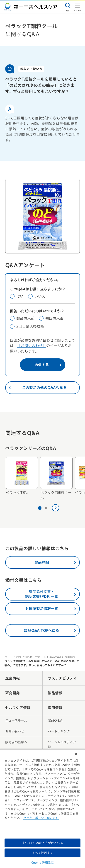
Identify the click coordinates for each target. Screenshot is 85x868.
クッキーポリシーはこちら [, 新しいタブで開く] (41, 818)
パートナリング (59, 731)
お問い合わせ (15, 731)
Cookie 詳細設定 (42, 863)
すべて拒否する (42, 853)
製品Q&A (55, 657)
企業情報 (12, 678)
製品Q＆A (55, 720)
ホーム (9, 657)
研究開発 (12, 693)
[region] (42, 808)
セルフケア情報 (18, 708)
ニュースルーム (16, 720)
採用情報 (55, 708)
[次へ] (56, 508)
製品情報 (55, 693)
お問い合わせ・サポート (31, 657)
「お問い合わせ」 (32, 346)
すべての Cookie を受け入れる (42, 843)
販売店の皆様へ (16, 742)
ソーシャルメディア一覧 (63, 745)
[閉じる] (76, 754)
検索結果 (70, 657)
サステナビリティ (62, 678)
